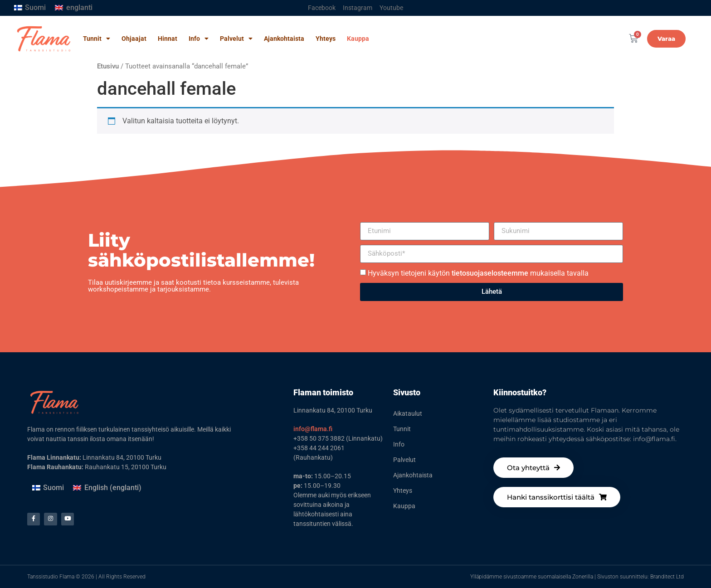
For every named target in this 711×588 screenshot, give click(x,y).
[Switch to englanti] (73, 8)
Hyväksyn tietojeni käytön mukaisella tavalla (478, 273)
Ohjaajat (134, 39)
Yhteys (326, 39)
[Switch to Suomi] (30, 8)
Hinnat (168, 39)
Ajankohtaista (284, 39)
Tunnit (97, 39)
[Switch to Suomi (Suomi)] (48, 488)
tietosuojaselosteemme (490, 273)
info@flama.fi (313, 429)
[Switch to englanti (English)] (107, 488)
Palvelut (236, 39)
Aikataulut (408, 413)
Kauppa (358, 39)
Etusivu (108, 66)
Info (199, 39)
